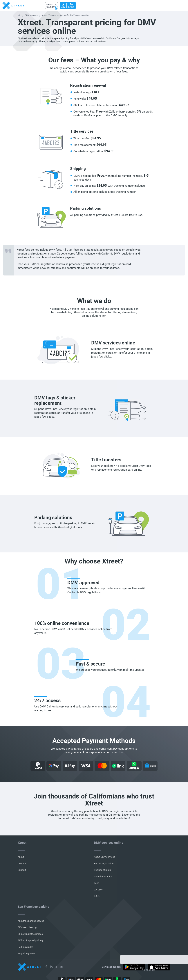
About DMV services (105, 857)
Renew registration (104, 863)
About (21, 857)
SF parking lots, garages (30, 934)
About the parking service (31, 921)
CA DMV (98, 890)
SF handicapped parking (30, 940)
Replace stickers (103, 870)
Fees (97, 883)
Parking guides (26, 947)
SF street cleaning (27, 927)
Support (22, 870)
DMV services (31, 15)
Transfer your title (103, 877)
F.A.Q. (97, 896)
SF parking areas (27, 953)
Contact (22, 863)
